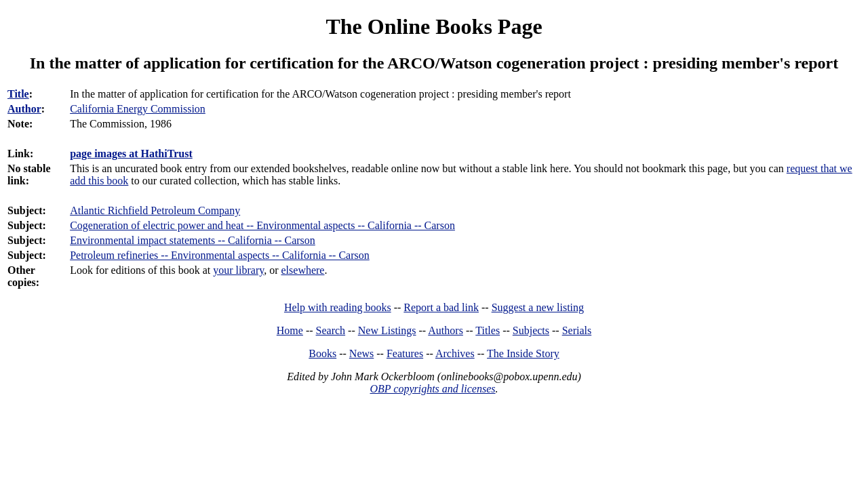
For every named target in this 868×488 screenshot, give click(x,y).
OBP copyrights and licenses (432, 389)
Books (322, 353)
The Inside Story (523, 353)
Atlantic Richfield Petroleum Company (155, 210)
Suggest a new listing (538, 307)
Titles (488, 330)
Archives (455, 353)
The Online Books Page (434, 26)
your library (238, 270)
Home (290, 330)
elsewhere (303, 270)
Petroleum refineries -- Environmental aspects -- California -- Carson (220, 255)
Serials (577, 330)
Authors (446, 330)
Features (405, 353)
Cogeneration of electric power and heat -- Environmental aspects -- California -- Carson (262, 225)
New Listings (387, 330)
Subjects (531, 330)
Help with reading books (338, 307)
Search (331, 330)
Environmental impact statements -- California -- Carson (193, 240)
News (361, 353)
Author (24, 109)
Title (18, 94)
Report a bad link (441, 307)
